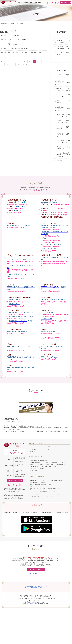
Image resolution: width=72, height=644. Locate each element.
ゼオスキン (50, 496)
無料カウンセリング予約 (66, 2)
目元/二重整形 (40, 465)
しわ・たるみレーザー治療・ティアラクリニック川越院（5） (63, 135)
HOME (19, 3)
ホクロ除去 (46, 463)
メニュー (30, 3)
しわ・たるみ (64, 463)
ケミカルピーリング (57, 494)
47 (40, 62)
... (14, 62)
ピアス (53, 460)
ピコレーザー (33, 492)
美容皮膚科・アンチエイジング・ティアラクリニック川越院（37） (63, 83)
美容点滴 (43, 482)
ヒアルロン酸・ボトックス (57, 480)
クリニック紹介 (24, 3)
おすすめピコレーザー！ (62, 36)
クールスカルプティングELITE (37, 496)
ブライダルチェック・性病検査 (37, 469)
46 (35, 62)
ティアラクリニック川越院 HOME (9, 24)
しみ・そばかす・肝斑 (35, 463)
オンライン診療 (33, 471)
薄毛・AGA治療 (34, 482)
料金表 (39, 3)
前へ (5, 62)
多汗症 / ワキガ (50, 465)
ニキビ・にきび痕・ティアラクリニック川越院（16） (63, 142)
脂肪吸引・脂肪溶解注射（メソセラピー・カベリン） (42, 484)
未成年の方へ (33, 451)
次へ (24, 65)
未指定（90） (59, 161)
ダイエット (55, 463)
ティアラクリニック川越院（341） (62, 76)
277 (18, 65)
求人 (49, 449)
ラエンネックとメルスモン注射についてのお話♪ (63, 42)
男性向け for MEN (61, 465)
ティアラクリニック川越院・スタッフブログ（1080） (63, 122)
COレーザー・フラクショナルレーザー (39, 486)
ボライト (46, 494)
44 (24, 62)
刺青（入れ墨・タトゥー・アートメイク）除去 (41, 467)
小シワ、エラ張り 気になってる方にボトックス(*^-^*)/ (63, 48)
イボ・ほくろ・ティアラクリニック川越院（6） (63, 148)
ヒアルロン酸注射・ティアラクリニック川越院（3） (63, 116)
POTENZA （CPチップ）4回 (50, 287)
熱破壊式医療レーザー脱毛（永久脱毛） (39, 460)
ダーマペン (53, 492)
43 (19, 62)
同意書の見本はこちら (36, 573)
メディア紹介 (33, 449)
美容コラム (42, 449)
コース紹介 (35, 3)
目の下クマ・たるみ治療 (35, 494)
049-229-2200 (16, 453)
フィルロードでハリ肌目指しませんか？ (63, 54)
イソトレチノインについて (62, 59)
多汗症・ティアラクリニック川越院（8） (63, 102)
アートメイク (58, 467)
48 (3, 65)
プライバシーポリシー (59, 449)
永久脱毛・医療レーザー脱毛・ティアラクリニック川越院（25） (63, 109)
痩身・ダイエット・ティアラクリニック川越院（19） (63, 96)
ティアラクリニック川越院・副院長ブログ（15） (63, 128)
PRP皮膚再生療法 (43, 492)
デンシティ (50, 469)
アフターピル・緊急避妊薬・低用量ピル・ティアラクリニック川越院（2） (63, 155)
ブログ (62, 447)
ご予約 (55, 447)
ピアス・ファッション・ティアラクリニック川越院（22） (63, 90)
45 (29, 62)
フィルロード (59, 469)
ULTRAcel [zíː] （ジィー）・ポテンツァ (39, 480)
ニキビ (31, 465)
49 (8, 65)
